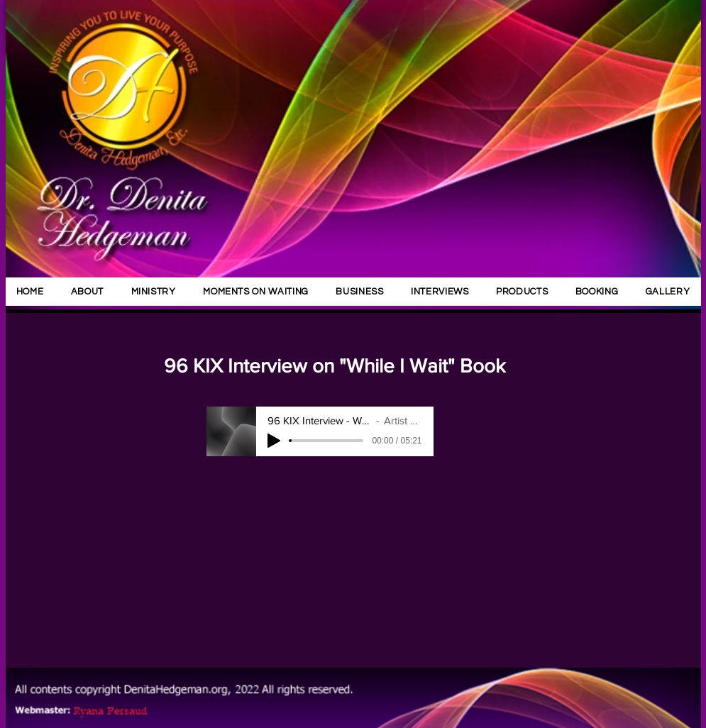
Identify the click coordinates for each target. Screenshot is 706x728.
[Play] (274, 441)
